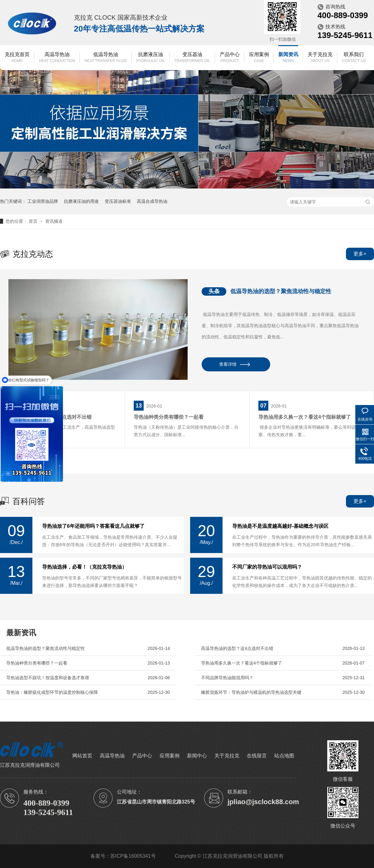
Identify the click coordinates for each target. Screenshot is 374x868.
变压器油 (192, 58)
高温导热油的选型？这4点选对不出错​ (237, 648)
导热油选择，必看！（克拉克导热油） (84, 567)
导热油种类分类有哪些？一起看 (169, 417)
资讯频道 (54, 221)
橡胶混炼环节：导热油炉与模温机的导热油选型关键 (251, 692)
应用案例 (259, 58)
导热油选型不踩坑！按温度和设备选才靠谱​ (48, 678)
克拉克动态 (33, 254)
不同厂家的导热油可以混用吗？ (267, 567)
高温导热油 (57, 58)
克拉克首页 (17, 58)
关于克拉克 (320, 58)
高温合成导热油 (152, 201)
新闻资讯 (288, 58)
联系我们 (354, 58)
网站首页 (82, 756)
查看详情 (228, 364)
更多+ (360, 254)
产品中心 (230, 58)
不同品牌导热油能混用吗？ (227, 678)
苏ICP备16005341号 (133, 856)
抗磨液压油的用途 (81, 201)
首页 (34, 221)
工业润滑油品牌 (43, 201)
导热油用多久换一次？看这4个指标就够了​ (305, 417)
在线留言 (257, 756)
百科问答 (29, 501)
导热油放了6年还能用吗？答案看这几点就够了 (93, 526)
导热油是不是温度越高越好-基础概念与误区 (280, 526)
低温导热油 (106, 58)
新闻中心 (197, 756)
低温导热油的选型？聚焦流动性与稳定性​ (281, 291)
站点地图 (284, 756)
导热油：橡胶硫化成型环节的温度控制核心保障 (52, 692)
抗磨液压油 (151, 58)
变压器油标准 (118, 201)
